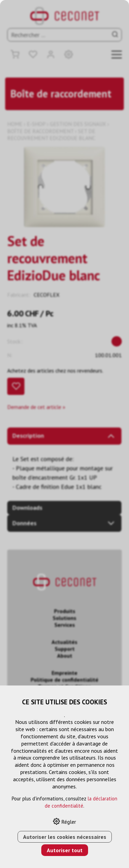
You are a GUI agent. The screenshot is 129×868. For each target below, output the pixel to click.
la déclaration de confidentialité (81, 802)
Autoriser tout (65, 850)
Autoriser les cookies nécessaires (65, 837)
